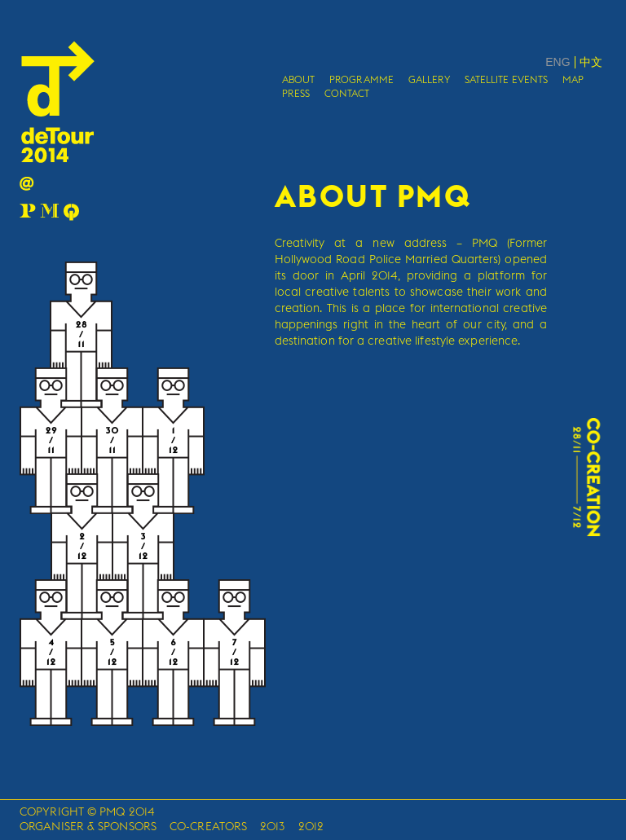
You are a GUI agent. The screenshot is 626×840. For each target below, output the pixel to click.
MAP (573, 79)
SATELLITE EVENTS (507, 79)
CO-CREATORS (208, 826)
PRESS (296, 93)
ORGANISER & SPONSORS (88, 826)
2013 (272, 826)
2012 (311, 826)
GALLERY (429, 79)
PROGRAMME (361, 79)
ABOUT (299, 79)
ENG (558, 62)
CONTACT (347, 93)
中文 (591, 62)
